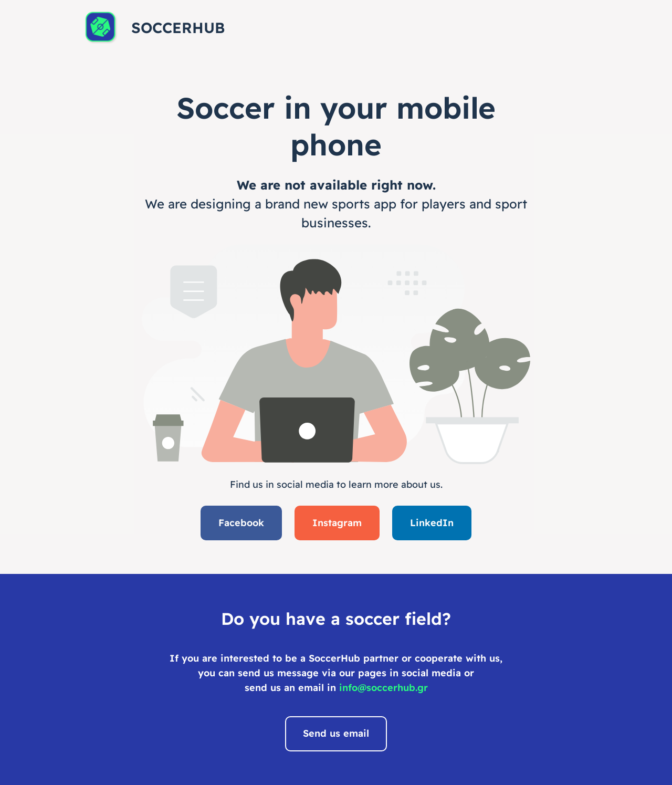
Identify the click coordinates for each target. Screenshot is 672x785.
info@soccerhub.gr (384, 688)
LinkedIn (432, 523)
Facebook (241, 523)
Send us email (336, 733)
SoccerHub (178, 28)
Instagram (337, 523)
